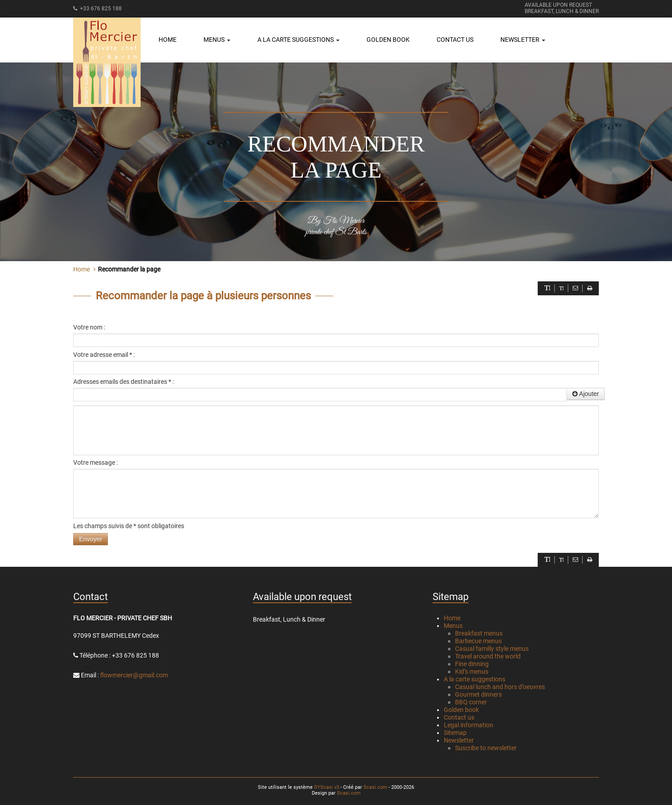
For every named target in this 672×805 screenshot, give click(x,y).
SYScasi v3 (327, 787)
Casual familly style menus (492, 649)
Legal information (469, 725)
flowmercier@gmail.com (134, 675)
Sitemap (455, 733)
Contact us (455, 40)
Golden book (388, 40)
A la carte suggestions (475, 679)
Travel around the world (488, 656)
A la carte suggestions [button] (298, 40)
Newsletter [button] (523, 40)
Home (168, 40)
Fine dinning (472, 664)
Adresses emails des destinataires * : (124, 382)
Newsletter (459, 740)
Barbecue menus (478, 641)
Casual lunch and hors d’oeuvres (500, 687)
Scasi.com (375, 787)
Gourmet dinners (478, 694)
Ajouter (586, 394)
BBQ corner (471, 702)
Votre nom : (89, 327)
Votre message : (95, 463)
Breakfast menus (479, 633)
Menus (453, 626)
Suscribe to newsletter (486, 748)
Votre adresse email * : (104, 355)
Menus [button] (217, 40)
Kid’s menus (472, 672)
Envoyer (91, 539)
